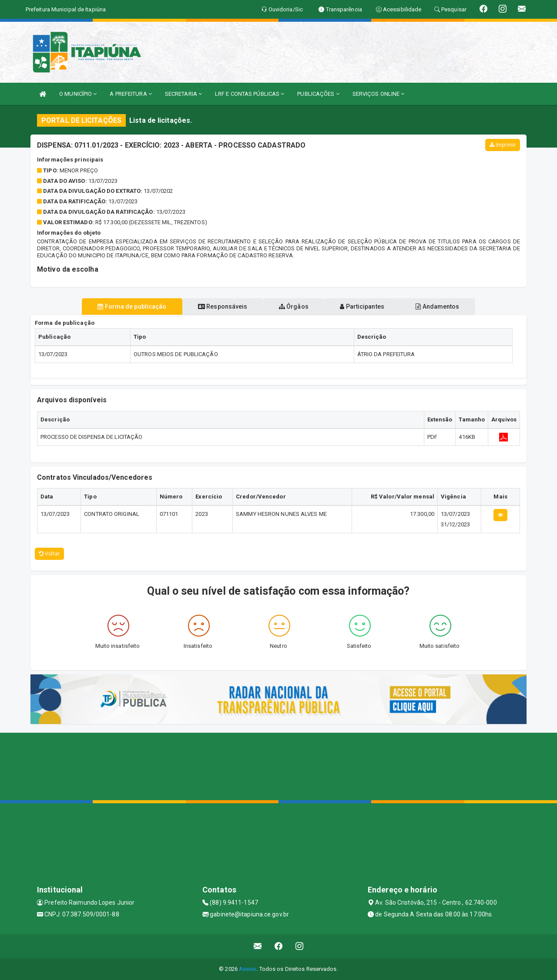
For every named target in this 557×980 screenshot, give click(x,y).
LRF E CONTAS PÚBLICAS (250, 94)
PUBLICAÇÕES (318, 94)
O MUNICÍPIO (78, 94)
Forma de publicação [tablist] (122, 306)
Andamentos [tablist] (447, 306)
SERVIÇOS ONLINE (379, 94)
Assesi (248, 969)
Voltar (49, 554)
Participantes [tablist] (367, 306)
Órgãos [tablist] (294, 306)
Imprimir (503, 145)
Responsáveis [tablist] (218, 306)
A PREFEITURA (131, 94)
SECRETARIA (183, 94)
